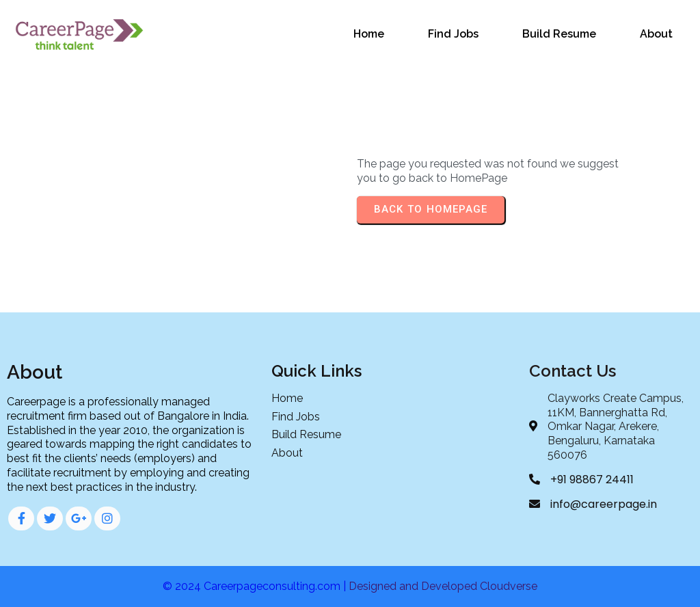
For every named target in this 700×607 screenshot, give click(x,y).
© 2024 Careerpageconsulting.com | (256, 586)
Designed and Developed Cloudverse (443, 586)
